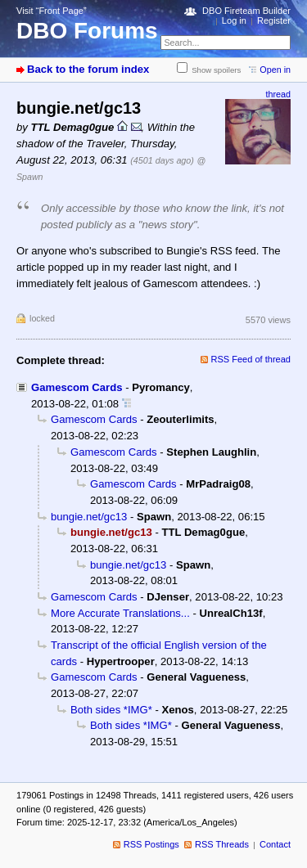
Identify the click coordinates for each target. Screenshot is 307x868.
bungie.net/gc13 (89, 517)
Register (274, 20)
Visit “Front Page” (52, 11)
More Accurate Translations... (120, 613)
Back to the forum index (88, 69)
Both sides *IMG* (111, 710)
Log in (234, 20)
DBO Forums (87, 31)
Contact (275, 844)
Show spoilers (216, 70)
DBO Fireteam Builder (246, 11)
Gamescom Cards (77, 387)
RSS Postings (151, 844)
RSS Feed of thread (251, 359)
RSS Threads (222, 844)
